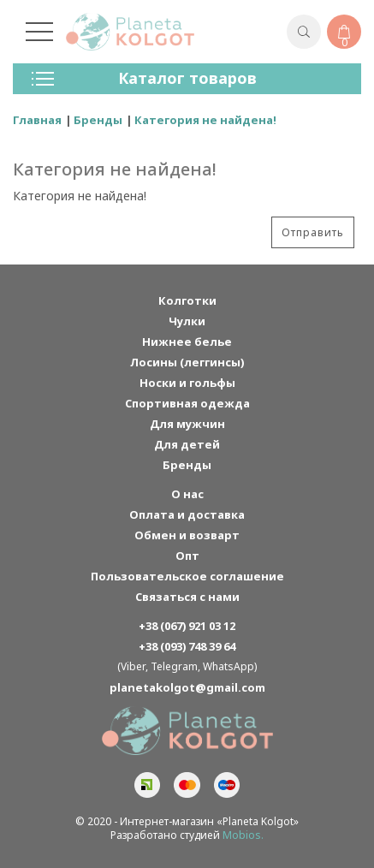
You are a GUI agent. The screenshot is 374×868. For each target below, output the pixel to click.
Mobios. (243, 835)
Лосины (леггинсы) (187, 362)
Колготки (187, 300)
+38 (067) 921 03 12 (187, 626)
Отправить (313, 232)
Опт (187, 556)
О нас (187, 494)
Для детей (187, 444)
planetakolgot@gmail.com (187, 687)
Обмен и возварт (187, 535)
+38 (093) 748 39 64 (187, 646)
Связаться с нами (187, 597)
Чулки (187, 321)
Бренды (98, 120)
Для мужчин (187, 424)
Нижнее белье (187, 342)
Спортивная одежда (187, 403)
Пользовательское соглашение (187, 576)
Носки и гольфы (187, 383)
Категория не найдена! (205, 120)
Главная (37, 120)
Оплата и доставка (187, 514)
